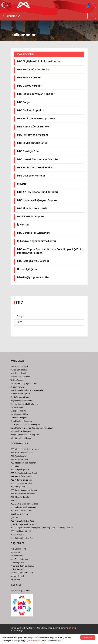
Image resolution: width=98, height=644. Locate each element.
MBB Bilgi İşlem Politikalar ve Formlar (39, 61)
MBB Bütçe (23, 102)
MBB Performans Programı (33, 135)
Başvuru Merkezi (17, 576)
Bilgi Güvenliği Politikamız (21, 438)
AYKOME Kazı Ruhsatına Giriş (22, 573)
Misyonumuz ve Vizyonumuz (22, 401)
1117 (20, 322)
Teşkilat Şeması (17, 380)
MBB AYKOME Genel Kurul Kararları (37, 192)
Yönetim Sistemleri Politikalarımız (24, 404)
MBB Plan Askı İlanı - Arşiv (32, 208)
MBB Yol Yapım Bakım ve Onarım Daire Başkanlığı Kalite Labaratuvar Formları (50, 251)
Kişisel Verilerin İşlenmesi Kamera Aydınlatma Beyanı (32, 428)
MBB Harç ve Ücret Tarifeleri (34, 127)
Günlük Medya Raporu (30, 217)
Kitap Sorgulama (17, 563)
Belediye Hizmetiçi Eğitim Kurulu (24, 384)
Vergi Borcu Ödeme (18, 549)
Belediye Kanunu (17, 387)
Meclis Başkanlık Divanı (20, 397)
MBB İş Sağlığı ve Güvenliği (33, 261)
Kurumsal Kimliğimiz (19, 418)
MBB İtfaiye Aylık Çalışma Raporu (37, 200)
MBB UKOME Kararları (30, 86)
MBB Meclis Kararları (29, 78)
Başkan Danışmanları (19, 370)
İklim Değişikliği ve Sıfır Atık (33, 277)
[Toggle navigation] (92, 16)
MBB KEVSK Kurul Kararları (32, 143)
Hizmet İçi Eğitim (27, 269)
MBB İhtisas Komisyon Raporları (36, 94)
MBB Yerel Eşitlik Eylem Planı (34, 233)
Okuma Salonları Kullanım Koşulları (25, 435)
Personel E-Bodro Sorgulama (22, 566)
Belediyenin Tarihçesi (19, 366)
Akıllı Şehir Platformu (19, 559)
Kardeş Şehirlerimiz (18, 411)
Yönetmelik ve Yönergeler (21, 431)
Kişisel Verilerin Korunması (21, 421)
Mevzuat (22, 184)
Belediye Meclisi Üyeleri (20, 394)
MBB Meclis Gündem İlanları (34, 69)
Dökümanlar (16, 580)
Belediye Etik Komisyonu (21, 377)
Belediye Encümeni (18, 373)
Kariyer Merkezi (17, 569)
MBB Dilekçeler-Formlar (31, 176)
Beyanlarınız (16, 552)
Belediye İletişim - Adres (20, 591)
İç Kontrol (23, 225)
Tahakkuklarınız (17, 556)
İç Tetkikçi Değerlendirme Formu (36, 241)
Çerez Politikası (33, 641)
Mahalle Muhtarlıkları (19, 414)
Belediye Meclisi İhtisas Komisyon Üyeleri (27, 390)
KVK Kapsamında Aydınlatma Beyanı (25, 425)
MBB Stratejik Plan (28, 151)
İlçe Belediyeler (17, 407)
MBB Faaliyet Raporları (31, 110)
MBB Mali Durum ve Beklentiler (35, 167)
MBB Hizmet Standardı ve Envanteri (38, 159)
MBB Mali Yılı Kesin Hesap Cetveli (37, 118)
